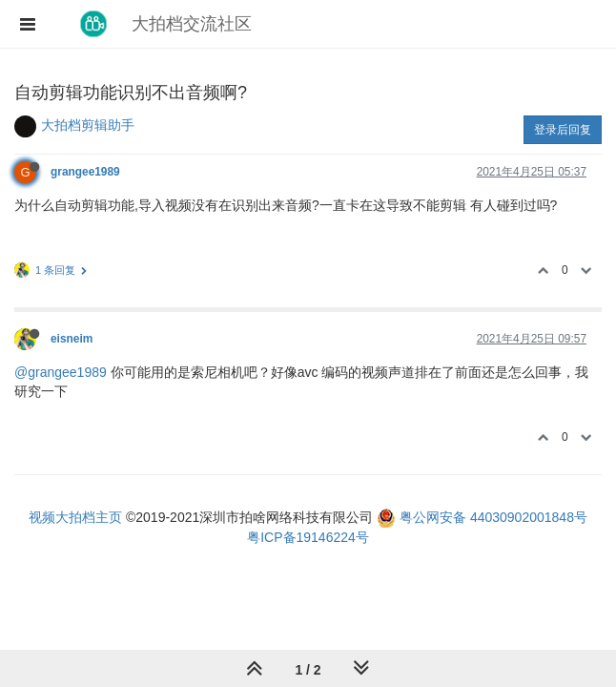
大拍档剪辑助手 (88, 125)
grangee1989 (85, 172)
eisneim (72, 339)
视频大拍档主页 (75, 517)
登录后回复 (563, 130)
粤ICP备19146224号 (308, 537)
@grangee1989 (61, 372)
